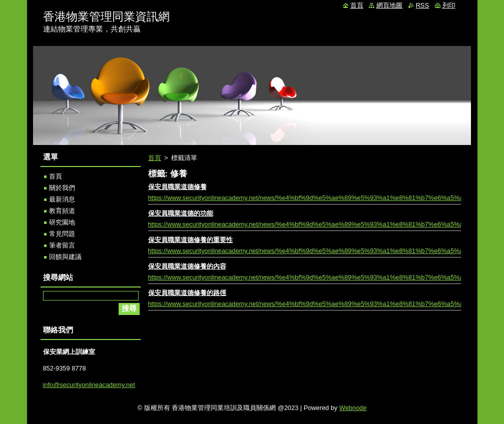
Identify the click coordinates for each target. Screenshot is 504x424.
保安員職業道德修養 (177, 187)
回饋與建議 (65, 257)
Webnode (353, 408)
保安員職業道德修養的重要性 (190, 240)
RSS (422, 5)
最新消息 (62, 199)
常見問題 (62, 234)
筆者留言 (62, 245)
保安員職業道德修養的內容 (187, 266)
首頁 (155, 158)
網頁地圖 (389, 5)
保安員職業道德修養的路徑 (187, 293)
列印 (449, 5)
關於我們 (62, 188)
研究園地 (62, 222)
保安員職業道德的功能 (181, 213)
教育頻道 (62, 211)
